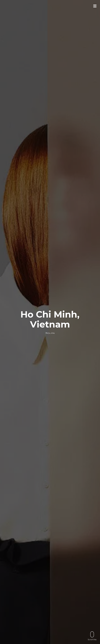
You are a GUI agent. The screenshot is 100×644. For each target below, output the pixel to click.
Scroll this (92, 636)
